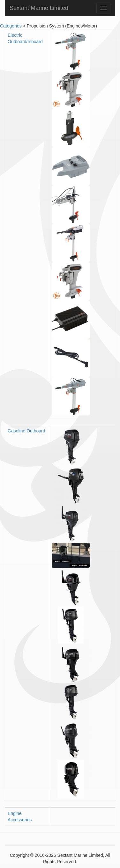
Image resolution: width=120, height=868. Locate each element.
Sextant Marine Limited (39, 8)
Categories (11, 26)
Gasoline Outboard (26, 431)
